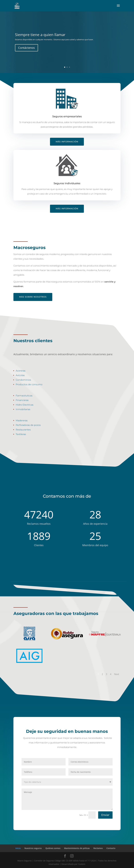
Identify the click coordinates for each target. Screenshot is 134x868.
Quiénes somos (53, 848)
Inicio (18, 848)
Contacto (111, 848)
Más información (67, 142)
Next (117, 674)
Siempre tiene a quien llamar (40, 35)
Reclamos (98, 848)
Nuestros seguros (33, 848)
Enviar (107, 817)
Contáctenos (26, 48)
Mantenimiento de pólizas (77, 848)
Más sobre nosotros (33, 297)
